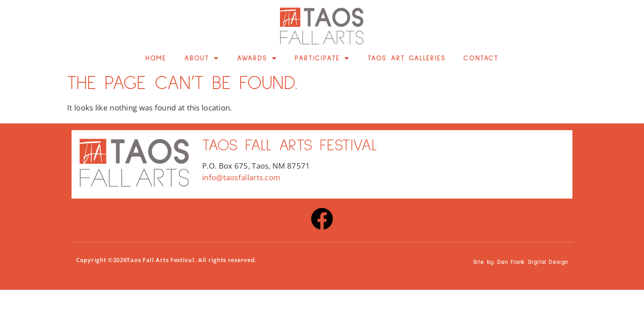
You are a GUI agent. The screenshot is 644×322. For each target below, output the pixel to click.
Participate (322, 58)
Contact (481, 58)
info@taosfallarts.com (241, 177)
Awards (257, 58)
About (202, 58)
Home (156, 58)
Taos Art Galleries (407, 58)
